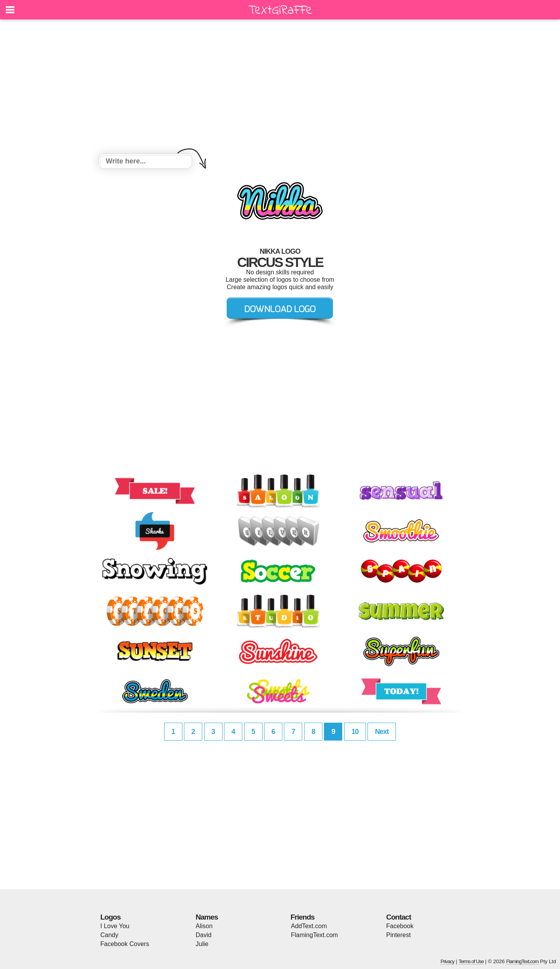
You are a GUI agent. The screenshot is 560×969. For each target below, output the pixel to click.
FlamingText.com (314, 935)
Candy (109, 935)
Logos (110, 917)
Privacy (448, 961)
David (204, 935)
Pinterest (398, 935)
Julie (202, 944)
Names (207, 917)
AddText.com (309, 926)
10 (355, 732)
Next (382, 732)
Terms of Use (471, 961)
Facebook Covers (125, 944)
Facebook (400, 926)
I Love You (115, 926)
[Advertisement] (280, 88)
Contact (399, 917)
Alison (204, 926)
